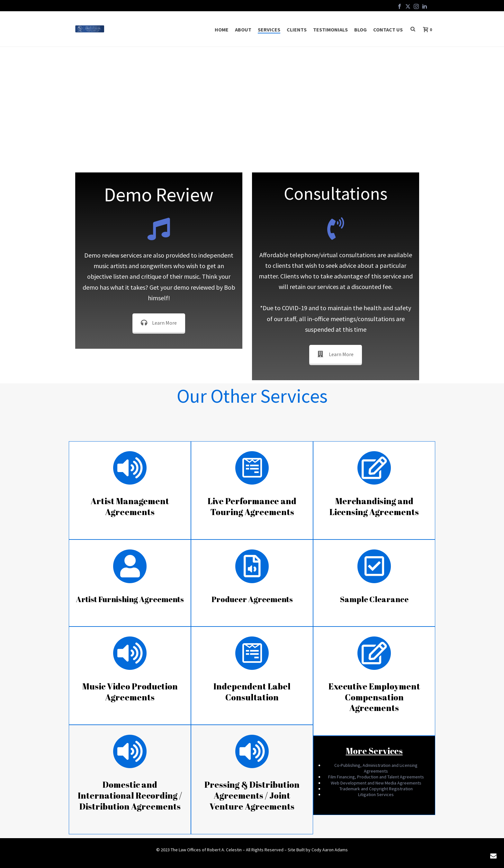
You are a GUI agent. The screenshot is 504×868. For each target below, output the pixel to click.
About (243, 30)
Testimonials (330, 30)
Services (269, 30)
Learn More (159, 323)
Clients (297, 30)
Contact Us (388, 30)
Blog (360, 30)
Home (222, 30)
